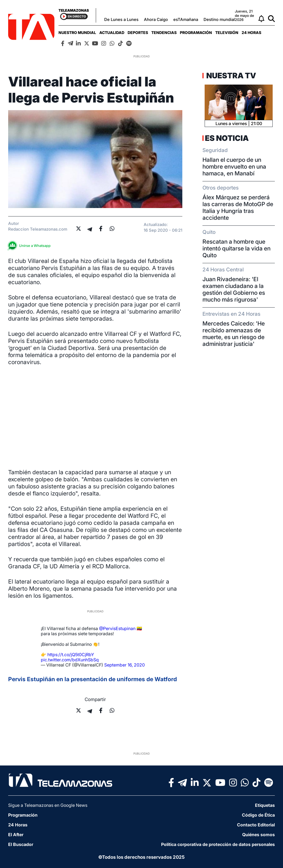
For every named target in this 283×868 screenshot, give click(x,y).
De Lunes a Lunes (121, 19)
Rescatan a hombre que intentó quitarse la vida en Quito (236, 248)
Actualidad (112, 32)
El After (16, 835)
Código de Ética (258, 815)
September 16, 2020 (124, 665)
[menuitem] (77, 32)
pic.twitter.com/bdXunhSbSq (70, 660)
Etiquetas (265, 805)
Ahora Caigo (156, 19)
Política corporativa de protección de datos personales (218, 844)
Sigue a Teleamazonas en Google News (48, 805)
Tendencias (164, 32)
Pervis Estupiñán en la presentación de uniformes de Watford (93, 679)
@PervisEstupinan (117, 628)
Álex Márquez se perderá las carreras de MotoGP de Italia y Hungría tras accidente (238, 207)
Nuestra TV (230, 76)
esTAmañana (186, 19)
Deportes (138, 32)
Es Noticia (227, 138)
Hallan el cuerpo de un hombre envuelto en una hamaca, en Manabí (234, 167)
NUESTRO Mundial (77, 32)
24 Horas (251, 32)
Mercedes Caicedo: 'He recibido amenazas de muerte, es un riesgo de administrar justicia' (234, 334)
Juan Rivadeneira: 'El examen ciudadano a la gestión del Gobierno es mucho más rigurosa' (234, 289)
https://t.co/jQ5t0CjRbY (71, 655)
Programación (196, 32)
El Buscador (21, 844)
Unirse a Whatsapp (31, 246)
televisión (227, 32)
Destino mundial (219, 19)
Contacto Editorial (256, 825)
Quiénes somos (259, 835)
